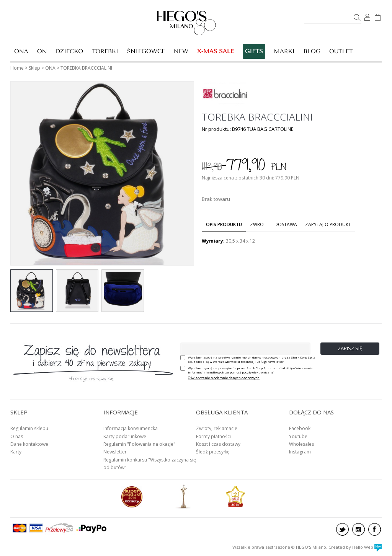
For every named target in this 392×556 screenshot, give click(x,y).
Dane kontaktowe (29, 444)
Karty (16, 452)
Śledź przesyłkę (213, 452)
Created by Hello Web (355, 547)
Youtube (298, 436)
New (181, 51)
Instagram (300, 452)
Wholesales (301, 444)
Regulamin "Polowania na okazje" (139, 444)
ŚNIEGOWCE (146, 51)
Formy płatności (213, 436)
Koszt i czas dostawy (218, 444)
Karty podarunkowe (125, 436)
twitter (342, 529)
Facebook (300, 428)
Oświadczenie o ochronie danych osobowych (224, 378)
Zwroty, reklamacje (217, 428)
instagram (359, 529)
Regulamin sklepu (29, 428)
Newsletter (115, 452)
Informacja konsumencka (131, 428)
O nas (17, 436)
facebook (375, 529)
